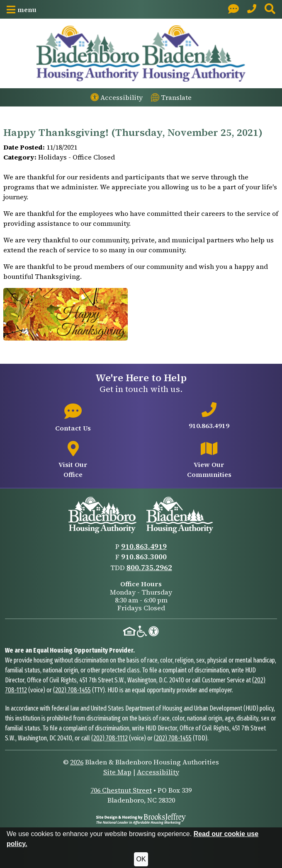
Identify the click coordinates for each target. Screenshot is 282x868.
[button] (22, 10)
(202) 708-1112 (109, 738)
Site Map (117, 772)
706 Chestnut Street (121, 790)
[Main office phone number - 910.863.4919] (209, 416)
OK (141, 859)
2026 (77, 762)
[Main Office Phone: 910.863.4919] (252, 9)
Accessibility (158, 772)
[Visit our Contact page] (233, 9)
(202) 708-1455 (72, 690)
